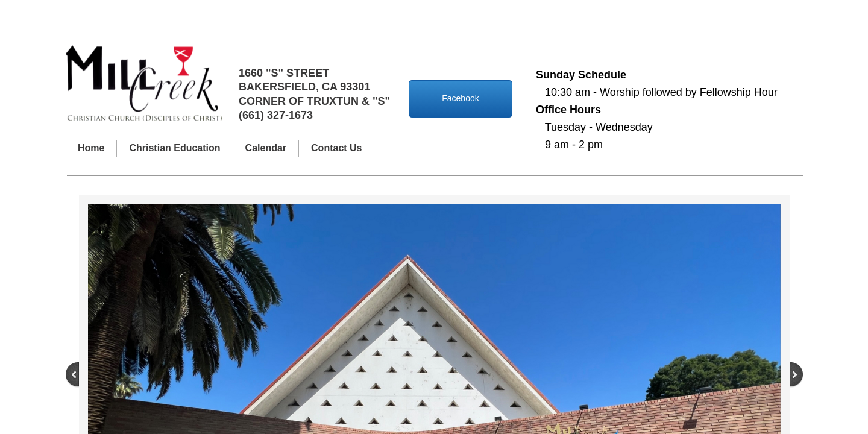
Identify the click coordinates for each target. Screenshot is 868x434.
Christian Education (175, 148)
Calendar (266, 148)
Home (91, 148)
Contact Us (336, 148)
